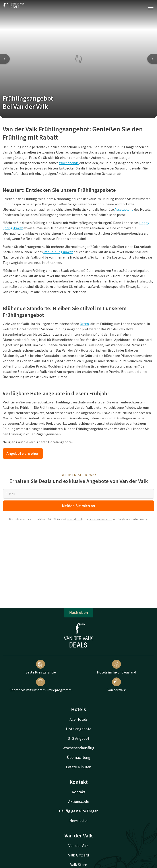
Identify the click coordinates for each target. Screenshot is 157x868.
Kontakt (79, 792)
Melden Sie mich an (78, 506)
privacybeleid (74, 519)
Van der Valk (116, 685)
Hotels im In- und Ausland (116, 667)
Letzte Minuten (79, 767)
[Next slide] (152, 59)
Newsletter (79, 820)
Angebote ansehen (23, 453)
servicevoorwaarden (101, 519)
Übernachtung (79, 757)
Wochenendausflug (78, 748)
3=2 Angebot (79, 738)
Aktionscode (79, 801)
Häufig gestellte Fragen (79, 811)
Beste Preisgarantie (41, 667)
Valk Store (79, 865)
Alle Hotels (78, 719)
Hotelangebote (79, 729)
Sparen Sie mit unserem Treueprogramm (41, 685)
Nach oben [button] (79, 612)
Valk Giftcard (79, 855)
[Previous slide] (5, 59)
